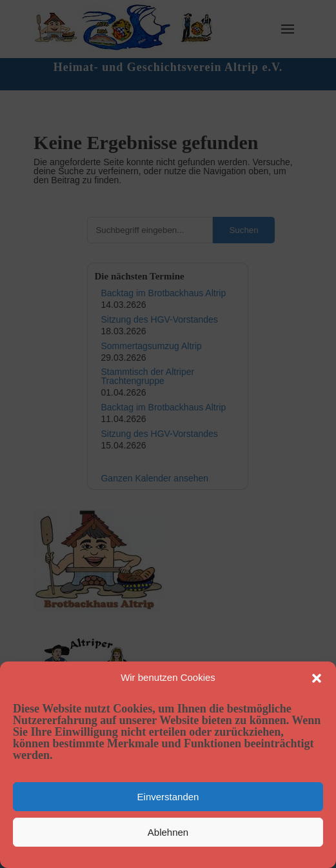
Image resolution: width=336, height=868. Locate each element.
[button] (317, 678)
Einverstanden (168, 797)
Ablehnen (168, 832)
